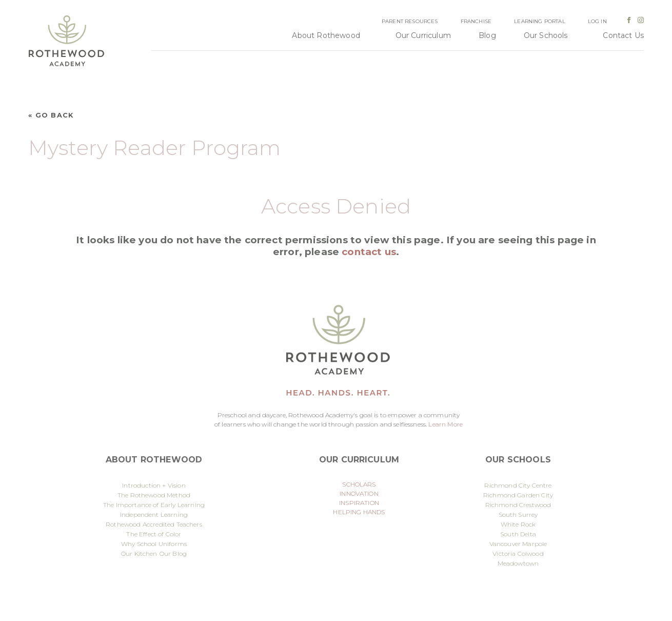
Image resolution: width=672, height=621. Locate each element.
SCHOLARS (359, 484)
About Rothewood (326, 35)
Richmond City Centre (518, 485)
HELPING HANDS (359, 512)
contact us (369, 252)
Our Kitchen (139, 554)
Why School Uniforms (154, 544)
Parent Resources (410, 21)
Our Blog (173, 554)
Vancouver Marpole (518, 544)
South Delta (518, 534)
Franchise (476, 21)
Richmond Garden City (518, 495)
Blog (487, 35)
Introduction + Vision (154, 485)
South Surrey (518, 515)
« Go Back (51, 115)
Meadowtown (518, 563)
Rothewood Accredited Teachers (154, 524)
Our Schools (546, 35)
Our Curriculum (423, 35)
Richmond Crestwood (518, 505)
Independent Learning (154, 515)
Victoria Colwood (518, 554)
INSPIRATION (359, 503)
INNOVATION (359, 493)
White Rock (518, 524)
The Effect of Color (154, 534)
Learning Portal (539, 21)
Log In (597, 21)
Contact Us (623, 35)
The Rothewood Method (154, 495)
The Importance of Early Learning (154, 505)
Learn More (446, 424)
